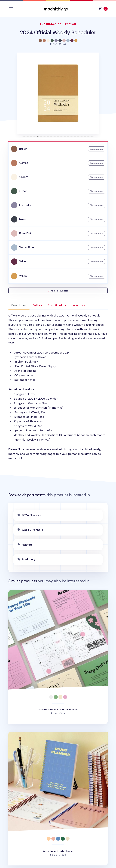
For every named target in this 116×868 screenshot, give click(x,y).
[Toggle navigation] (11, 9)
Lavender (25, 205)
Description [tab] (19, 305)
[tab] (23, 136)
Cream (24, 177)
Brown (23, 149)
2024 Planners (31, 515)
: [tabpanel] (58, 387)
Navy (23, 219)
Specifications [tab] (57, 305)
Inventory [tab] (79, 305)
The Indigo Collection (58, 24)
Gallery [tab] (37, 305)
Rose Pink (25, 233)
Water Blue (27, 247)
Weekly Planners (32, 530)
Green (23, 191)
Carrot (24, 163)
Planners (27, 545)
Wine (23, 261)
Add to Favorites (58, 291)
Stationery (28, 559)
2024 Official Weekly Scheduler (58, 33)
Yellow (23, 276)
